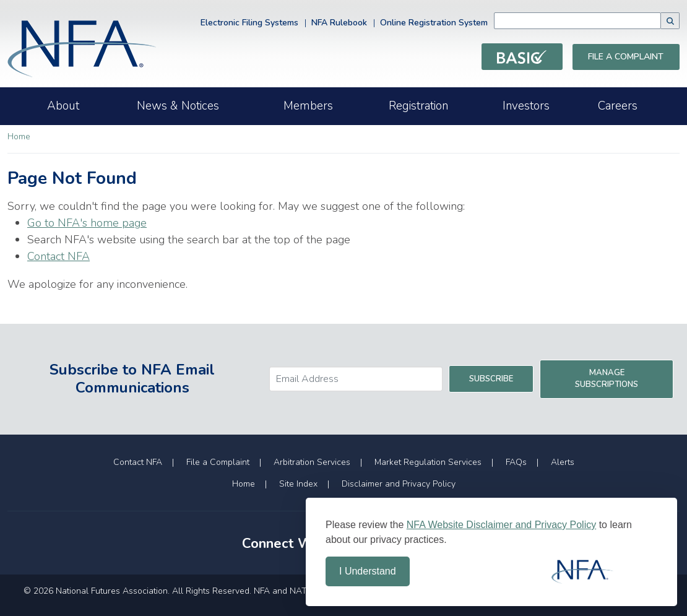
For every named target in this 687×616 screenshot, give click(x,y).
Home (19, 137)
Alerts (563, 462)
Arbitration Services (312, 462)
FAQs (516, 462)
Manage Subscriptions (607, 379)
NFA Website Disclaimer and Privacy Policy (501, 525)
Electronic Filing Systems (249, 23)
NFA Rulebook (339, 23)
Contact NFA (58, 256)
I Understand (368, 571)
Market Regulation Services (428, 462)
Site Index (298, 484)
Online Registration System (434, 23)
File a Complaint (626, 57)
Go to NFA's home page (87, 223)
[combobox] (577, 21)
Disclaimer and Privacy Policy (399, 484)
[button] (670, 21)
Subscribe (491, 379)
